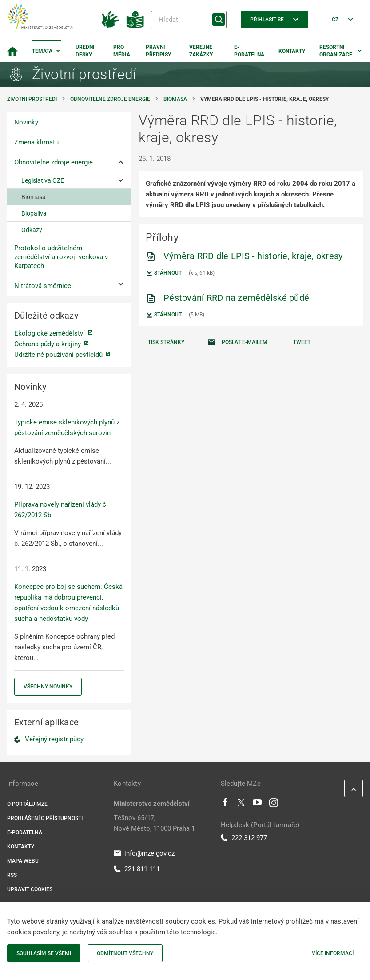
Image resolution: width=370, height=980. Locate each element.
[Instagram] (274, 804)
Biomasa (175, 99)
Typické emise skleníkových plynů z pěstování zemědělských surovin (67, 428)
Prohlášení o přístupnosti (45, 818)
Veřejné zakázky (201, 51)
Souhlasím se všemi (44, 953)
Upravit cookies (30, 889)
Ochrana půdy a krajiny (48, 344)
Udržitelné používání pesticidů (58, 355)
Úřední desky (85, 51)
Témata (42, 51)
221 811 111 (137, 869)
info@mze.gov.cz (144, 853)
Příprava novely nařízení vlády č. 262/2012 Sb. (61, 510)
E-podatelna (249, 51)
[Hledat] (189, 20)
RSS (12, 875)
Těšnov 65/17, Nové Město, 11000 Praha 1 (154, 823)
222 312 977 (244, 838)
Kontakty (292, 51)
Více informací (333, 953)
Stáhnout (164, 273)
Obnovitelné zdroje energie (110, 99)
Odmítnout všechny (125, 953)
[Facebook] (225, 804)
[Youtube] (257, 804)
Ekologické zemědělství (50, 333)
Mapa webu (23, 861)
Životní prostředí (32, 99)
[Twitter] (241, 804)
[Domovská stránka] (12, 51)
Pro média (122, 51)
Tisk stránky (166, 342)
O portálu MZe (27, 804)
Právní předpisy (158, 51)
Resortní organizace (336, 51)
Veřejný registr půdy (54, 739)
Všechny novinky (48, 687)
